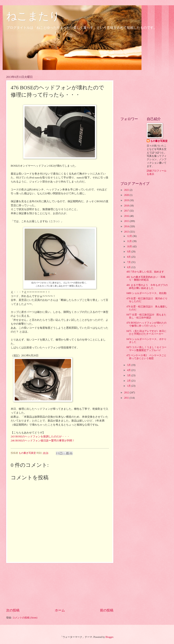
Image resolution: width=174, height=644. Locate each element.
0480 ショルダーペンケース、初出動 (146, 293)
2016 (127, 216)
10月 (130, 247)
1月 (129, 386)
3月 (129, 375)
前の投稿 (107, 610)
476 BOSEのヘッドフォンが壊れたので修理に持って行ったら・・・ (146, 324)
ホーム (60, 610)
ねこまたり (33, 16)
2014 (127, 226)
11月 (130, 241)
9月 (129, 252)
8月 (129, 257)
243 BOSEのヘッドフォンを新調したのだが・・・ (40, 436)
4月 (129, 370)
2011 (127, 398)
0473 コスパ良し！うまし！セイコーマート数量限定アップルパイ (146, 349)
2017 (127, 211)
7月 (129, 262)
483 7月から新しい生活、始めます (145, 272)
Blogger (109, 637)
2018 (127, 206)
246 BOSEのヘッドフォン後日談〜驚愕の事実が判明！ (43, 441)
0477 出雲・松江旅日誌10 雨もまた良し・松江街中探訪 (146, 316)
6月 (129, 267)
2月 (129, 381)
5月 (129, 365)
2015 (127, 221)
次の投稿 (13, 610)
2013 (127, 232)
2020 (127, 195)
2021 (127, 190)
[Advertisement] (60, 585)
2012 (127, 393)
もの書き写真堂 (159, 141)
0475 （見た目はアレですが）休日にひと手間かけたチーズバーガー (146, 333)
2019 (127, 200)
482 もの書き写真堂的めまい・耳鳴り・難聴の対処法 (146, 278)
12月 (130, 236)
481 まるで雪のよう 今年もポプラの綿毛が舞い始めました (147, 287)
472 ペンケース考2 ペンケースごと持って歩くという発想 (146, 357)
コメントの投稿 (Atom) (25, 618)
